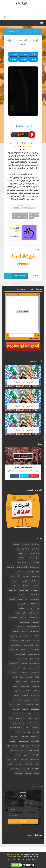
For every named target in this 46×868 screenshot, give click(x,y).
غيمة (9, 759)
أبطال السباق (23, 553)
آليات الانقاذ (16, 544)
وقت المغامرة (15, 769)
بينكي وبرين (16, 723)
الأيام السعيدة (12, 672)
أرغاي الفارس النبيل (33, 595)
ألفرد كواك (36, 622)
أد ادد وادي (35, 590)
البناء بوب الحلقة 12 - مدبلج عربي (23, 42)
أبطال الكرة (22, 558)
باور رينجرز (25, 709)
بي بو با (29, 718)
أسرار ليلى (12, 599)
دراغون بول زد (24, 746)
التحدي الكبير (35, 682)
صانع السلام (24, 759)
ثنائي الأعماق (35, 741)
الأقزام (25, 668)
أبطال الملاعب (22, 563)
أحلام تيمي (25, 581)
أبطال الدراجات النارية (23, 549)
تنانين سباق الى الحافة (33, 727)
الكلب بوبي (18, 691)
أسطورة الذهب (34, 604)
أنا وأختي (24, 631)
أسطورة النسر (22, 604)
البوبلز (21, 677)
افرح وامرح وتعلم (34, 654)
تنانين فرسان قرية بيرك (17, 727)
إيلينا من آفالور (28, 645)
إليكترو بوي (15, 640)
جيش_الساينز (23, 3)
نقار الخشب (36, 769)
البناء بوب (29, 206)
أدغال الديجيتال (23, 590)
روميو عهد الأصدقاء (33, 750)
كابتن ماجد (29, 764)
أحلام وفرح (35, 585)
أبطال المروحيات (34, 563)
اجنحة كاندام (35, 650)
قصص (37, 764)
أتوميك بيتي (26, 576)
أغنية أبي (22, 608)
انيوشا (16, 695)
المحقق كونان (35, 695)
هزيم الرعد (26, 769)
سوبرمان (27, 755)
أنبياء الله (36, 636)
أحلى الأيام (25, 585)
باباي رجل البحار (17, 700)
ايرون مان (28, 700)
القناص (26, 691)
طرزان (15, 759)
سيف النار (18, 755)
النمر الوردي (24, 695)
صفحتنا (15, 476)
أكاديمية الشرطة (34, 617)
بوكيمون (16, 714)
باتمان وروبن (29, 704)
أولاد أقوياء (14, 636)
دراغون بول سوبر (12, 746)
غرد (37, 215)
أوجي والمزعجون (26, 636)
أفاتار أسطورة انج (34, 613)
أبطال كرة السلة (34, 567)
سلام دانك (36, 755)
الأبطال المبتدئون (20, 654)
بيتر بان (11, 718)
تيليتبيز (18, 732)
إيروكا (37, 645)
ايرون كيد (36, 700)
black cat (36, 544)
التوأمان (26, 682)
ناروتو (10, 764)
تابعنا (24, 476)
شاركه (31, 216)
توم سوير (36, 732)
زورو (22, 750)
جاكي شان (12, 741)
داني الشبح (35, 746)
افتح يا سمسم (14, 650)
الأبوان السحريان (34, 659)
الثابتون (18, 682)
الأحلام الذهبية (34, 663)
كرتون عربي (19, 764)
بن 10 (23, 714)
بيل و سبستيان (27, 723)
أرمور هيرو (22, 595)
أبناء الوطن (19, 572)
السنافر (15, 686)
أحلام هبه (15, 581)
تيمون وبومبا (35, 737)
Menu (6, 17)
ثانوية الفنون (25, 737)
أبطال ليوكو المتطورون (32, 572)
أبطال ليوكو (11, 567)
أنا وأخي (16, 631)
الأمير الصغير (16, 668)
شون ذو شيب (35, 759)
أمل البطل (20, 627)
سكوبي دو (14, 750)
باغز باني (20, 704)
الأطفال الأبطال (14, 663)
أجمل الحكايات (15, 576)
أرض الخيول (12, 590)
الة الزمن (14, 677)
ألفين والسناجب (25, 622)
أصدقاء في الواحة (33, 608)
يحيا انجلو (28, 773)
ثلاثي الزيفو (14, 737)
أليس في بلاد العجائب (32, 627)
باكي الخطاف (35, 709)
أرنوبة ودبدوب (35, 599)
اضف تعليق (20, 206)
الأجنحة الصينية (22, 659)
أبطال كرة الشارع (22, 567)
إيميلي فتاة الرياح (16, 645)
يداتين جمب (19, 773)
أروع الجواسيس (22, 599)
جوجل (34, 476)
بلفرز (30, 714)
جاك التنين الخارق (23, 741)
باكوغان (12, 704)
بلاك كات (36, 714)
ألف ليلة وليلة (13, 617)
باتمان (37, 704)
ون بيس (37, 773)
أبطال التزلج (36, 549)
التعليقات (35, 276)
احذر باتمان (25, 650)
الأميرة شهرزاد (24, 672)
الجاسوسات (35, 686)
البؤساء (37, 677)
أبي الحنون (36, 576)
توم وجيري (26, 732)
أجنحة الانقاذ (35, 581)
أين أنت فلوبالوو (26, 640)
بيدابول (37, 723)
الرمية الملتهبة (25, 686)
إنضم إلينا (23, 456)
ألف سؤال (23, 617)
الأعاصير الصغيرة (34, 668)
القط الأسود (35, 691)
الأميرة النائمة (35, 672)
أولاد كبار (36, 640)
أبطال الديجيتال (34, 553)
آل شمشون (26, 544)
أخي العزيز (16, 585)
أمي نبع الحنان (35, 631)
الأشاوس (24, 663)
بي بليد (37, 718)
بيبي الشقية (20, 718)
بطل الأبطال (16, 709)
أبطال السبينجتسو (33, 558)
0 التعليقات (20, 276)
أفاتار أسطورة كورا (21, 613)
